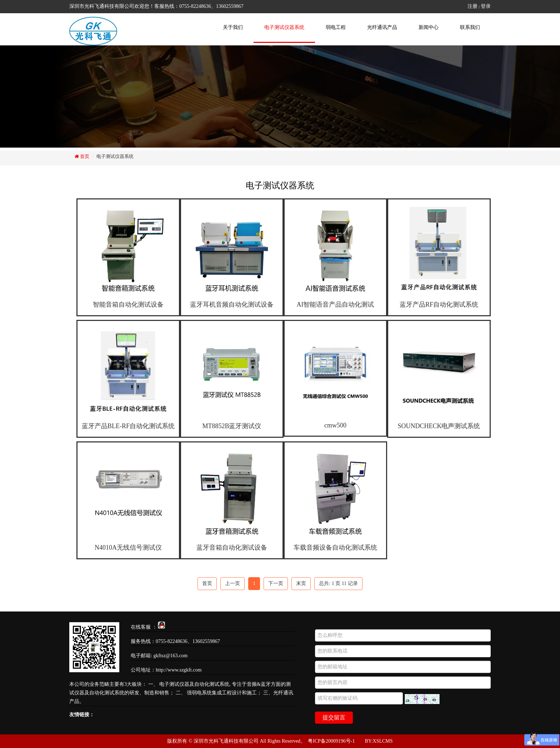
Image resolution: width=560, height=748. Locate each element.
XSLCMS (383, 741)
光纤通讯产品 (382, 27)
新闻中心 (429, 27)
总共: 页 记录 (338, 583)
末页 (301, 583)
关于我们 (233, 27)
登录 (486, 6)
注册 (472, 6)
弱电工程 (336, 27)
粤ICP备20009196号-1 (331, 741)
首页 (84, 156)
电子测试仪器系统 (284, 27)
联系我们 (470, 27)
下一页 (276, 583)
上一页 (232, 583)
